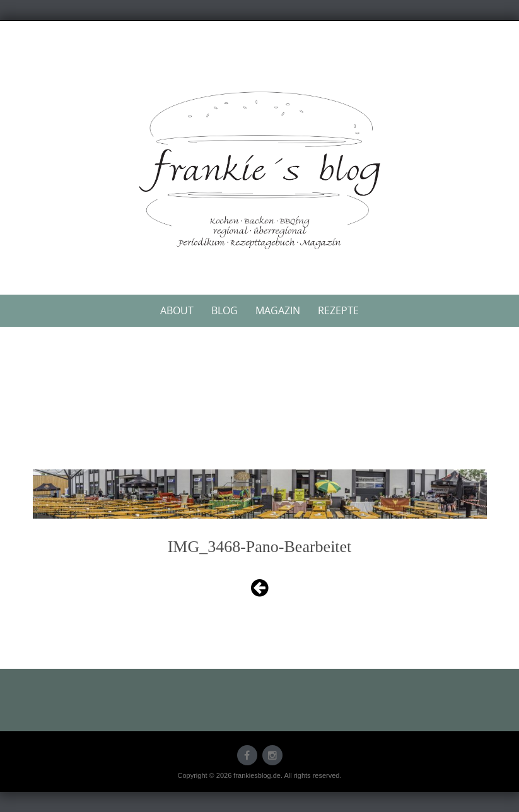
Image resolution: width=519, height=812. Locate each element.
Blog (225, 310)
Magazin (278, 310)
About (177, 310)
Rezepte (338, 310)
